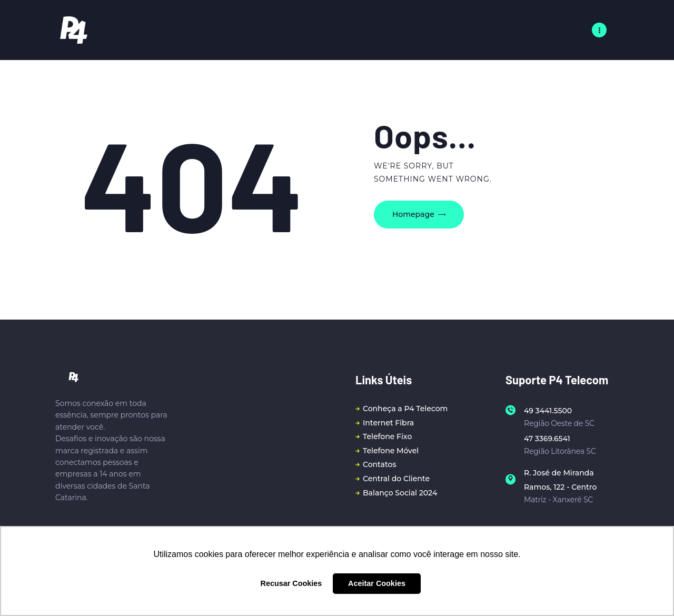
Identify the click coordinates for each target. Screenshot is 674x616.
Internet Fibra (388, 423)
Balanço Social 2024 (400, 493)
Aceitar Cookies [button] (377, 583)
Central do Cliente (396, 479)
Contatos (379, 464)
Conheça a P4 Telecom (405, 409)
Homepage (413, 214)
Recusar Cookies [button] (291, 583)
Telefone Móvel (391, 451)
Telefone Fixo (387, 436)
